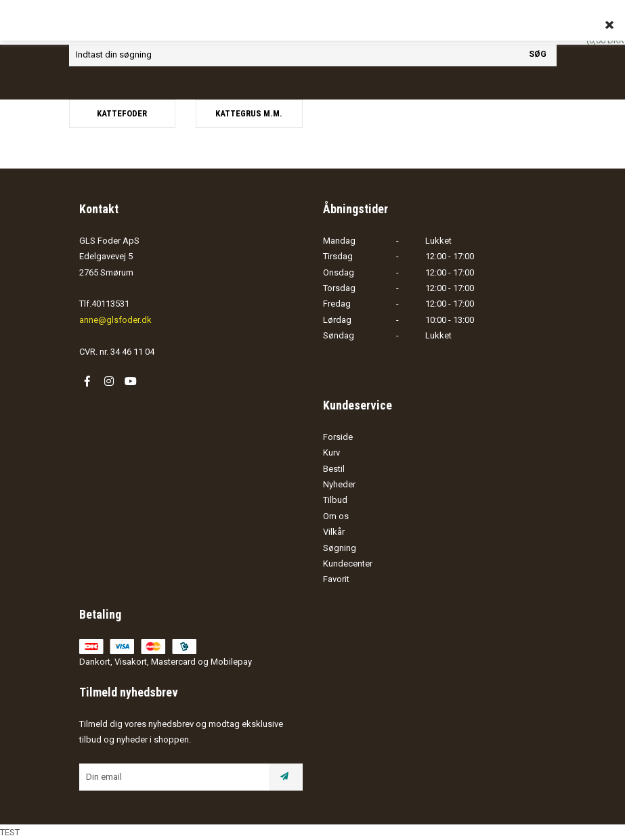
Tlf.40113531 (104, 304)
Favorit (336, 579)
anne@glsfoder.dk (115, 320)
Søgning (340, 548)
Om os (336, 516)
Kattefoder (122, 113)
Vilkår (334, 532)
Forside (338, 437)
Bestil (334, 469)
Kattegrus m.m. (249, 113)
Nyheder (339, 484)
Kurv (331, 452)
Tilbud (335, 500)
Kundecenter (348, 563)
